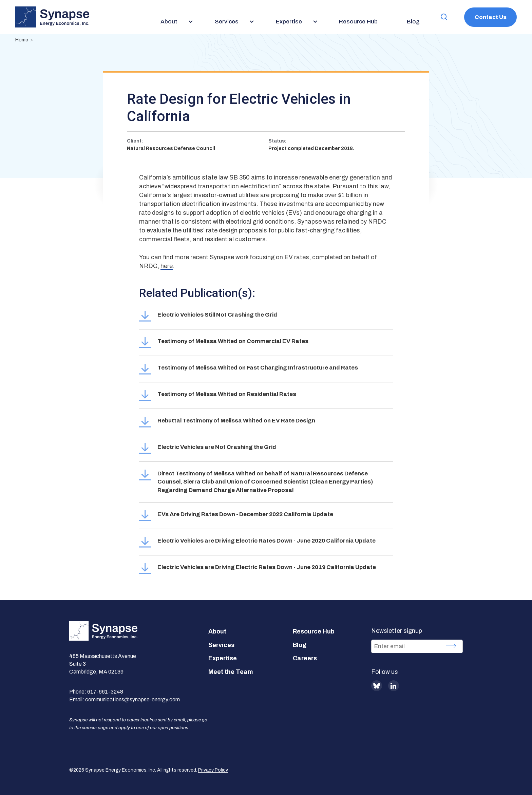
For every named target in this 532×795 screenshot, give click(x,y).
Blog (300, 645)
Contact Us (491, 17)
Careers (305, 658)
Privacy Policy (213, 770)
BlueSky (377, 686)
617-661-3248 (105, 692)
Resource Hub (314, 631)
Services (221, 645)
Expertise (223, 658)
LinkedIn (394, 686)
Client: (135, 141)
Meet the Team (231, 672)
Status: (277, 141)
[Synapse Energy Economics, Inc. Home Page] (52, 17)
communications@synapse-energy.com (132, 699)
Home (22, 40)
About (217, 631)
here (167, 266)
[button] (444, 17)
